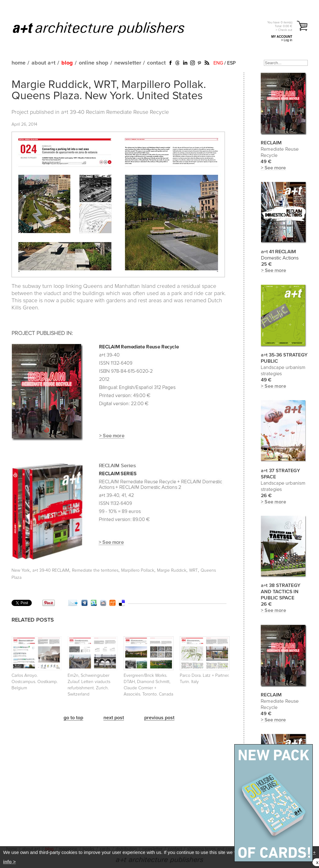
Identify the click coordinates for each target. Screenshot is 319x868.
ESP (231, 63)
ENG (218, 63)
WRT (193, 570)
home (19, 63)
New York (21, 570)
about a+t (43, 63)
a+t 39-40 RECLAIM (51, 570)
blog (67, 63)
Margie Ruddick (172, 570)
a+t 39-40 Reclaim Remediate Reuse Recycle (115, 112)
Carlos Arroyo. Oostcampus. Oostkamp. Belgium (35, 682)
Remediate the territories (95, 570)
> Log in (287, 40)
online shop (94, 63)
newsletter (128, 63)
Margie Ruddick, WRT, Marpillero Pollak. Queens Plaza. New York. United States (109, 90)
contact (156, 63)
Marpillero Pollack (138, 570)
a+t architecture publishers (106, 28)
